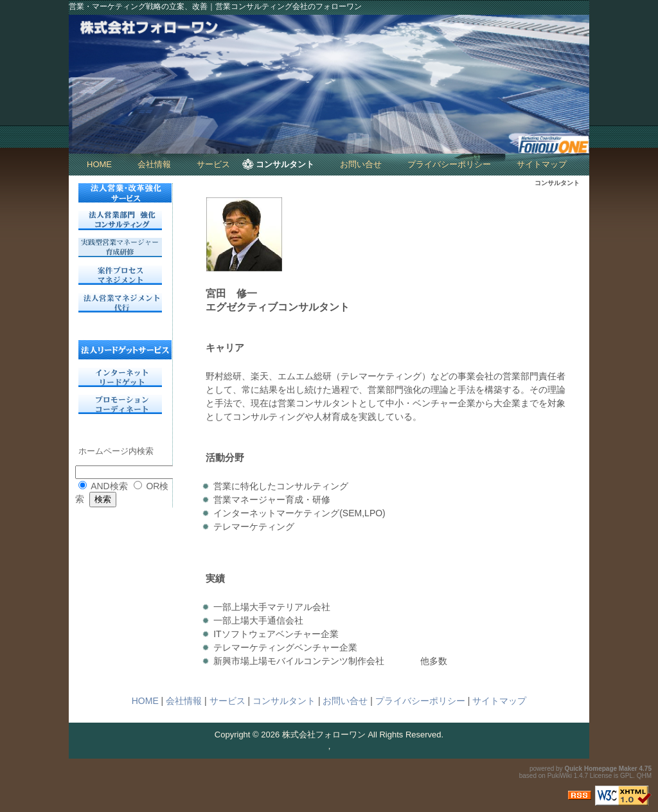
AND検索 (109, 486)
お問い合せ (361, 164)
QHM (644, 776)
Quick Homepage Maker (600, 769)
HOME (99, 164)
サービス (213, 164)
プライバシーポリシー (449, 164)
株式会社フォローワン (324, 735)
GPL (627, 776)
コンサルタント (285, 164)
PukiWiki (560, 776)
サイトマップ (542, 164)
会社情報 (154, 164)
